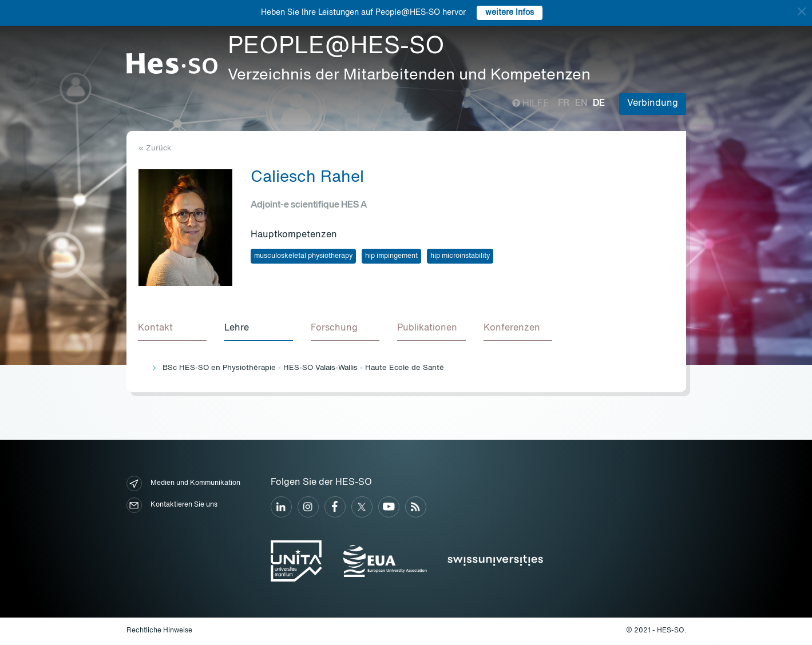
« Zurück (155, 148)
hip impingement (391, 256)
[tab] (173, 329)
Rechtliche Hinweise (159, 631)
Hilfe (531, 104)
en (581, 103)
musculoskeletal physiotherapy (303, 256)
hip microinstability (460, 256)
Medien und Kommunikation (183, 484)
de (599, 103)
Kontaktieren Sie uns (172, 506)
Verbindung (653, 103)
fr (564, 103)
